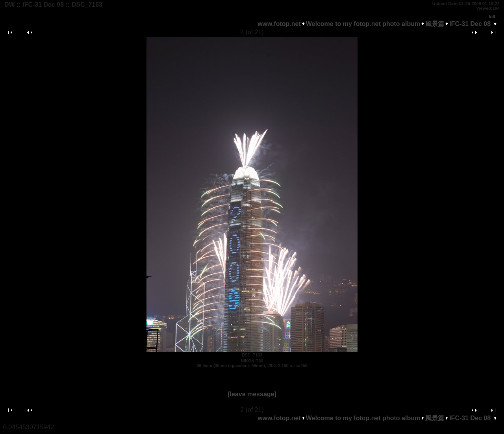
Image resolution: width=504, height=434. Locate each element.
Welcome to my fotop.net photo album (363, 24)
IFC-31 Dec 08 (470, 24)
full (492, 17)
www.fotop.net (279, 24)
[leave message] (252, 394)
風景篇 (435, 24)
